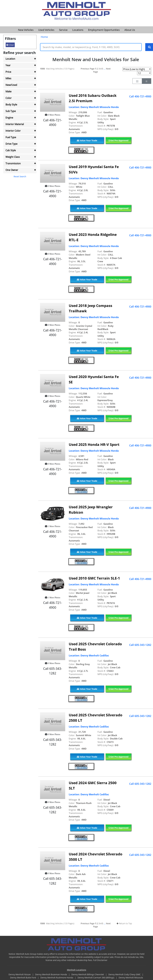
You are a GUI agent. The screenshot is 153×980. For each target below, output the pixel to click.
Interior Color (13, 131)
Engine (9, 118)
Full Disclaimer (100, 960)
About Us (130, 30)
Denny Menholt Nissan (20, 975)
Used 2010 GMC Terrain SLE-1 (94, 578)
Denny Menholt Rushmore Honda (57, 978)
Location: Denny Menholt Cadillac (89, 656)
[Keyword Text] (91, 47)
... (105, 69)
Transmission (13, 163)
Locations (78, 30)
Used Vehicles (46, 30)
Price (8, 72)
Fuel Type (11, 137)
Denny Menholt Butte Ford (23, 978)
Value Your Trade (87, 141)
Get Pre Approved (118, 141)
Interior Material (15, 124)
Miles (8, 78)
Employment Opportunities (104, 30)
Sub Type (11, 111)
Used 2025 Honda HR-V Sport (94, 445)
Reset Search (20, 176)
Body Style (11, 105)
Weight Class (13, 157)
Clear (10, 45)
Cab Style (11, 150)
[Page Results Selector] (144, 73)
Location (10, 59)
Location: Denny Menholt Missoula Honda (94, 107)
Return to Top (124, 923)
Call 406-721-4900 (140, 97)
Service (63, 30)
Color (9, 98)
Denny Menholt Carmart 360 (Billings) (96, 978)
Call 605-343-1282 (140, 645)
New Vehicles (26, 30)
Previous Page (88, 69)
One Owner (12, 170)
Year (8, 65)
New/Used (11, 85)
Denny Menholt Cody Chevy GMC (125, 975)
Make (8, 91)
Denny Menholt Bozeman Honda (51, 975)
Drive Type (11, 144)
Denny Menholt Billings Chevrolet (88, 975)
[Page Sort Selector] (137, 69)
